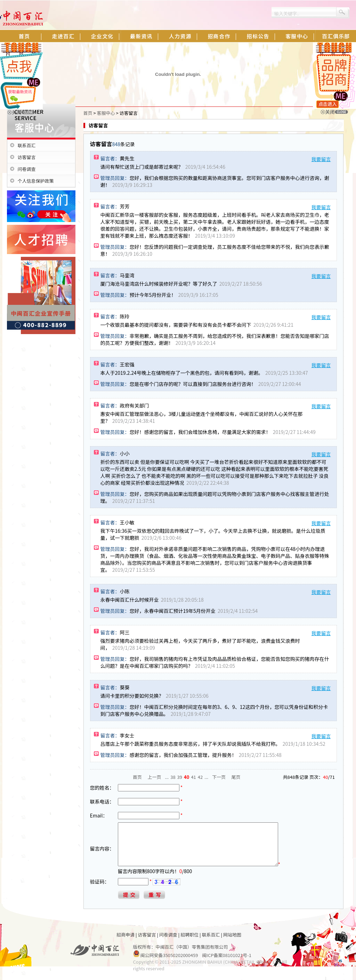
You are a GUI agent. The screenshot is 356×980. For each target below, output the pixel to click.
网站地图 (232, 943)
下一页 (219, 777)
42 (200, 777)
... (167, 777)
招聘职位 (189, 943)
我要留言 (321, 159)
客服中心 (106, 113)
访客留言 (27, 157)
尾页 (236, 777)
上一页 (155, 777)
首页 (88, 113)
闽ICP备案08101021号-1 (227, 963)
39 (180, 777)
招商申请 (126, 943)
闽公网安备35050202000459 (169, 963)
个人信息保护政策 (36, 181)
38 (173, 777)
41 (193, 777)
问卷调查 (27, 169)
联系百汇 (27, 145)
